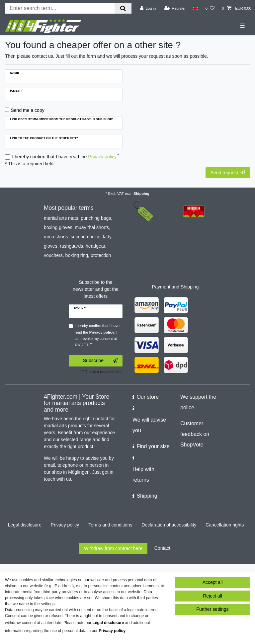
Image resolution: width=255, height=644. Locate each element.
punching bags (96, 218)
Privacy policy (65, 525)
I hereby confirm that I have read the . (66, 156)
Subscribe (100, 361)
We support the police (198, 402)
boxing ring (77, 255)
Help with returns (143, 475)
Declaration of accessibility (169, 525)
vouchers (53, 255)
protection (101, 255)
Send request (228, 173)
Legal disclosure (25, 525)
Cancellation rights (225, 525)
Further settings (212, 609)
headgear (95, 246)
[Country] (195, 8)
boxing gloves (58, 227)
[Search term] (60, 8)
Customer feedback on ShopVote (195, 434)
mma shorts (56, 237)
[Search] (123, 8)
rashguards (71, 246)
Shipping (141, 194)
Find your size (153, 446)
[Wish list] (210, 8)
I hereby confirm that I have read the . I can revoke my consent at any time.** (97, 335)
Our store (148, 397)
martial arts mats (61, 218)
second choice (86, 237)
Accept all (213, 582)
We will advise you (149, 425)
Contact (162, 548)
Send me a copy (28, 110)
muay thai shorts (92, 227)
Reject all (212, 596)
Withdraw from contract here (113, 548)
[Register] (175, 8)
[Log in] (148, 8)
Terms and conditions (110, 525)
